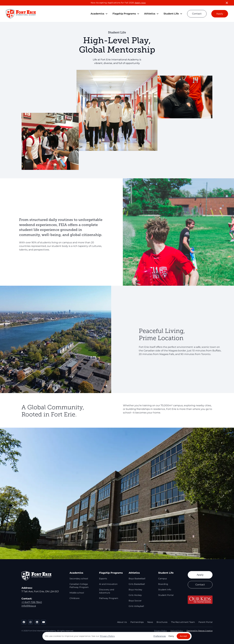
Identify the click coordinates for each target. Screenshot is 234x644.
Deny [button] (171, 636)
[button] (99, 14)
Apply (220, 14)
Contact (197, 14)
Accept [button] (183, 636)
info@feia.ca (29, 606)
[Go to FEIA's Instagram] (30, 622)
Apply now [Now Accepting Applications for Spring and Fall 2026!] (140, 3)
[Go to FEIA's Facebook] (24, 622)
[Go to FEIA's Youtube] (44, 622)
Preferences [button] (160, 636)
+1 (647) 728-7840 (32, 602)
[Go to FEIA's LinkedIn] (37, 622)
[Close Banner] (227, 3)
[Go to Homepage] (21, 14)
